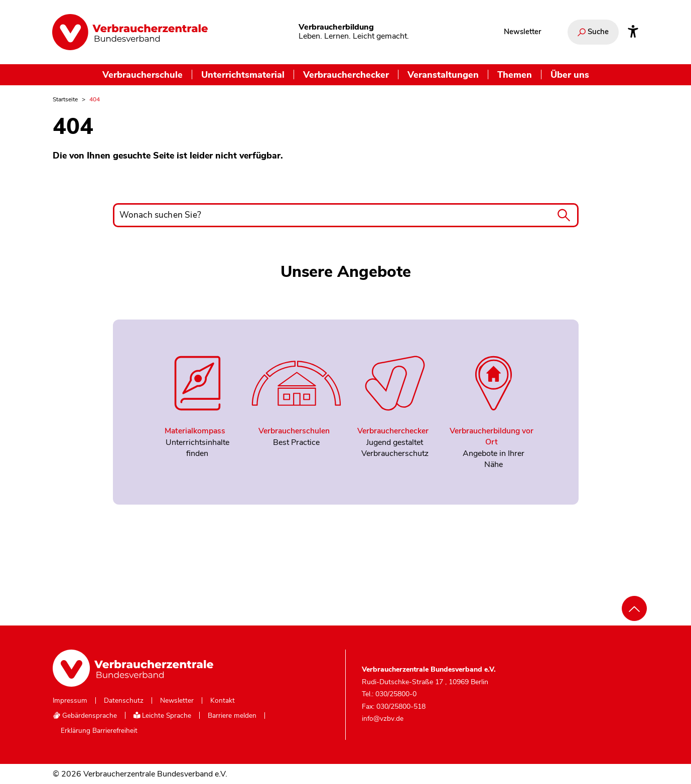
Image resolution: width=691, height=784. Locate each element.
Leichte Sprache (163, 716)
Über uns (570, 74)
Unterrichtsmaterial (243, 74)
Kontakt (223, 701)
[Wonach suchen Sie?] (346, 215)
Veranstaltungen (443, 74)
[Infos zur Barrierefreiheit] (633, 32)
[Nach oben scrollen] (634, 608)
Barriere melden (232, 716)
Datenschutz (124, 701)
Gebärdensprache (85, 716)
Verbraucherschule (143, 74)
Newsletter (522, 32)
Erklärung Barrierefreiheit (99, 731)
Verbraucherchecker (346, 74)
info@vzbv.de (383, 719)
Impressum (70, 701)
